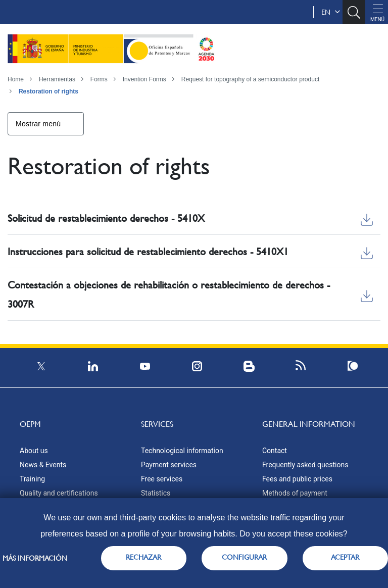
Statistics (156, 493)
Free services (162, 479)
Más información (35, 558)
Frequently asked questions (305, 465)
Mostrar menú (38, 124)
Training (32, 479)
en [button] (331, 12)
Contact (275, 451)
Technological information (182, 451)
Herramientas (57, 79)
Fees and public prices (297, 479)
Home (16, 79)
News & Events (43, 465)
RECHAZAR (143, 557)
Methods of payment (295, 493)
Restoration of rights (48, 91)
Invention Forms (144, 79)
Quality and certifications (59, 493)
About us (34, 451)
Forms (99, 79)
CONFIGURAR (244, 557)
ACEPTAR (345, 557)
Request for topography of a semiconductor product (251, 79)
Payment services (169, 465)
